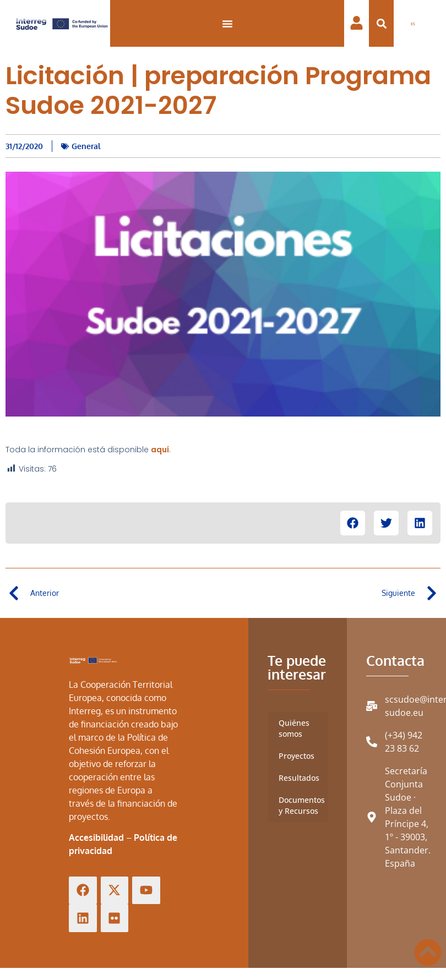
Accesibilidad (96, 837)
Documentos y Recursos (302, 805)
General (86, 146)
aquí (160, 450)
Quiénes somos (294, 728)
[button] (381, 23)
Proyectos (297, 756)
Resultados (299, 778)
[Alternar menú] (227, 24)
